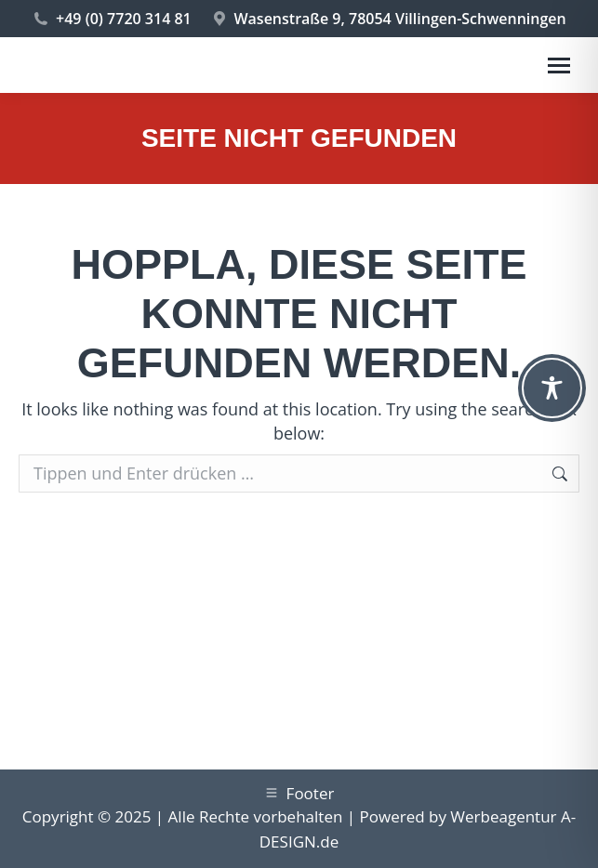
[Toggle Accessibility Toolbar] (552, 388)
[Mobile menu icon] (559, 66)
